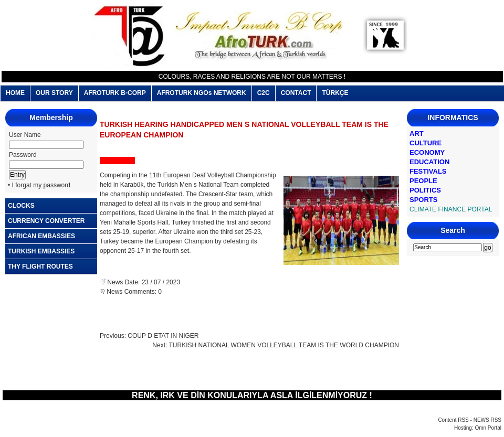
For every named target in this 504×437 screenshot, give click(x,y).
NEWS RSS (487, 420)
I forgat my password (41, 185)
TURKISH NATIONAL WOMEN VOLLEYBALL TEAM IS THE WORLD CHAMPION (284, 345)
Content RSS (453, 420)
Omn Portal (488, 428)
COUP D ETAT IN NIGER (163, 336)
